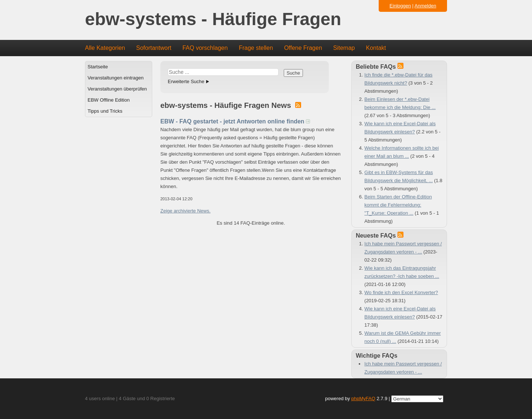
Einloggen (400, 6)
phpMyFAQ (363, 398)
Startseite (98, 67)
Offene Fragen (303, 48)
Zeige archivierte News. (185, 211)
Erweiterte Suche (186, 81)
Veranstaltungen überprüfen (117, 89)
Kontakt (376, 48)
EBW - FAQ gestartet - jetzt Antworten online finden (235, 121)
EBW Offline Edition (109, 100)
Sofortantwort (154, 48)
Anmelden (425, 6)
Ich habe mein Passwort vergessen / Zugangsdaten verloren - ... (403, 368)
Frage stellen (256, 48)
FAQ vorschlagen (205, 48)
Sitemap (344, 48)
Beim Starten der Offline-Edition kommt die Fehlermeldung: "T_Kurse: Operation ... (398, 205)
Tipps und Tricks (105, 111)
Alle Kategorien (105, 48)
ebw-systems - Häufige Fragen (213, 19)
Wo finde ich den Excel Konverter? (401, 292)
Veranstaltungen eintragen (116, 78)
